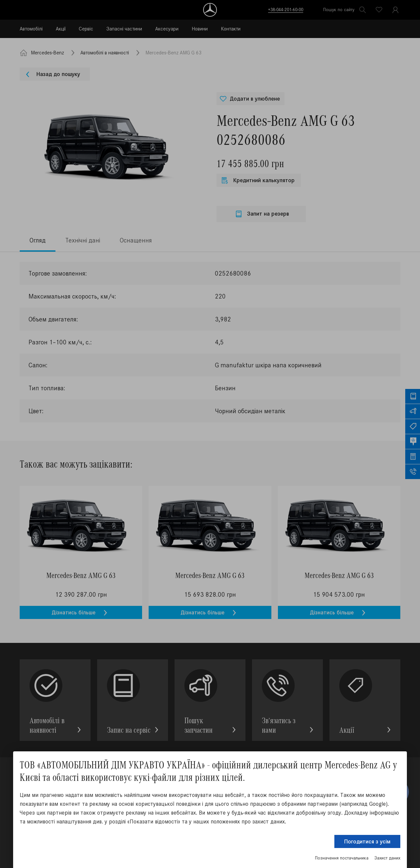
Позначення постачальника (342, 858)
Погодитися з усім (367, 841)
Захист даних (387, 858)
